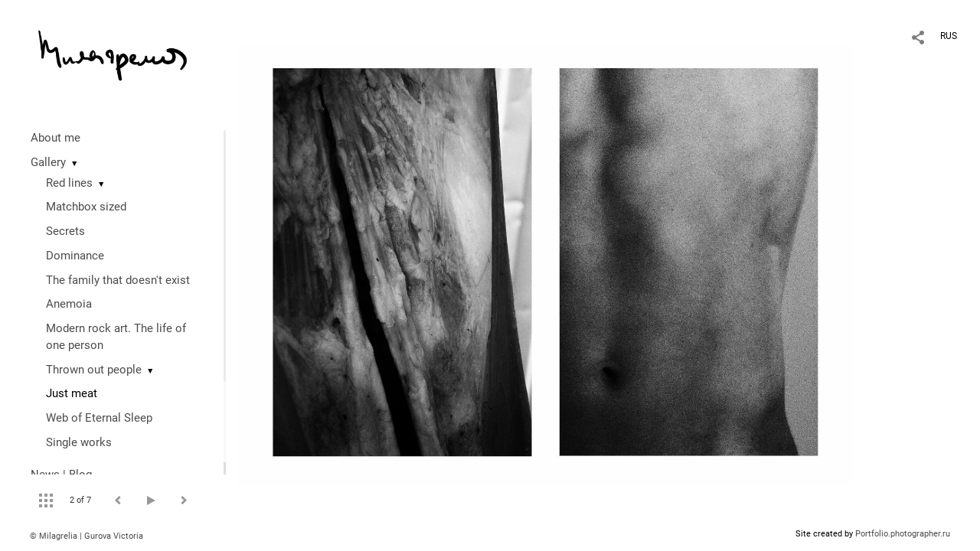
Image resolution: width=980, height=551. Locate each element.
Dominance (75, 256)
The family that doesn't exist (118, 280)
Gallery (48, 162)
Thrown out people (94, 370)
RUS (949, 36)
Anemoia (69, 304)
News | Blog (61, 474)
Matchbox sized (86, 207)
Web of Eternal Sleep (99, 418)
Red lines (69, 183)
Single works (79, 442)
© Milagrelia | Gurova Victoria (87, 536)
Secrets (65, 231)
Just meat (72, 393)
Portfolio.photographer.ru (903, 534)
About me (56, 138)
